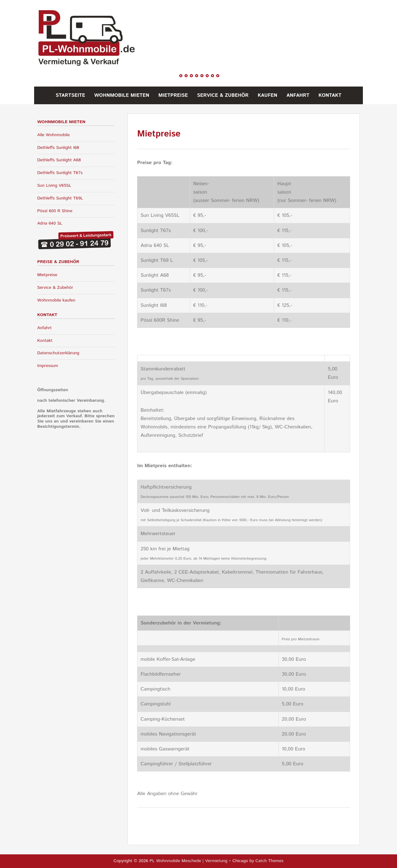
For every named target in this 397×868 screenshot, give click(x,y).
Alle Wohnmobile (54, 135)
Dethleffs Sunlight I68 (58, 148)
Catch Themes (269, 861)
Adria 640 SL (50, 223)
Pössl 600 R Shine (55, 211)
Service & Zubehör (223, 95)
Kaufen (268, 95)
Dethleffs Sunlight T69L (60, 198)
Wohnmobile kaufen (56, 300)
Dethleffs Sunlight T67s (60, 173)
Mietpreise (173, 95)
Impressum (48, 366)
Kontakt (330, 95)
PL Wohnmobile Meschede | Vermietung (188, 861)
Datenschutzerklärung (58, 353)
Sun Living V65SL (54, 186)
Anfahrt (298, 95)
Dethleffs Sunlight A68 (59, 160)
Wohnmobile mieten (122, 95)
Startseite (70, 95)
